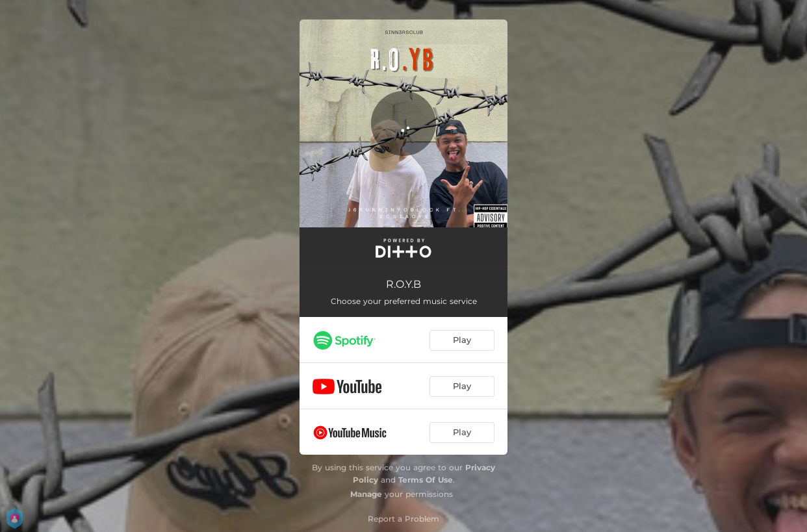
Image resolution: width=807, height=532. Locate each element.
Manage (366, 494)
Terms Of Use (426, 480)
